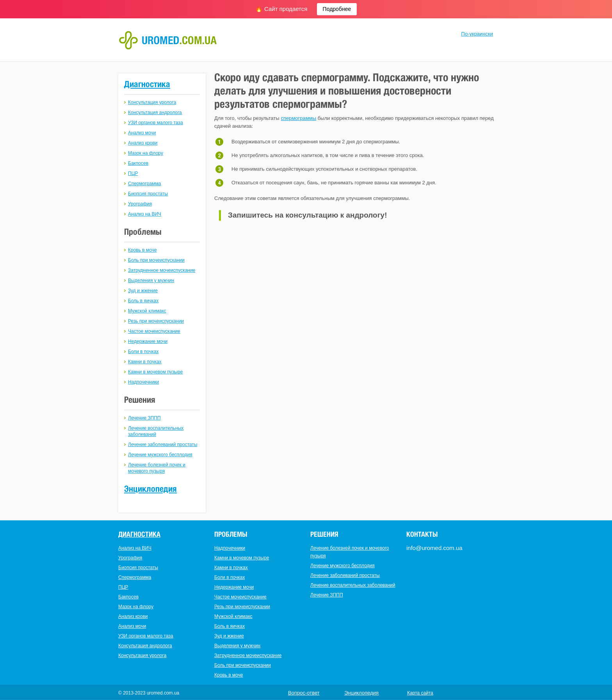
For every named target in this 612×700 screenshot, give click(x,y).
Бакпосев (138, 163)
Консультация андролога (155, 112)
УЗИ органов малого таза (156, 123)
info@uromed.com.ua (434, 548)
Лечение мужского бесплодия (160, 455)
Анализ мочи (142, 133)
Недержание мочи (148, 341)
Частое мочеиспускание (154, 331)
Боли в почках (143, 352)
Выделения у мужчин (151, 280)
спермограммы (298, 118)
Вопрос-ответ (304, 693)
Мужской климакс (147, 311)
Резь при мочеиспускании (156, 321)
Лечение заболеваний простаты (163, 445)
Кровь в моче (142, 250)
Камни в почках (145, 362)
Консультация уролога (152, 102)
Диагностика (147, 84)
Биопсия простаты (148, 194)
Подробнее (337, 9)
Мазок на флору (146, 153)
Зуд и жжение (143, 291)
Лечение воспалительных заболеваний (353, 585)
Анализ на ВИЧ (145, 214)
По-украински (477, 34)
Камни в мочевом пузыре (155, 372)
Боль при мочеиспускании (156, 260)
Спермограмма (144, 184)
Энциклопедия (150, 489)
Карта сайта (420, 693)
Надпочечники (143, 382)
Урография (140, 204)
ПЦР (133, 173)
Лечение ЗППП (144, 418)
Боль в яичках (143, 301)
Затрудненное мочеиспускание (162, 270)
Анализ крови (143, 143)
